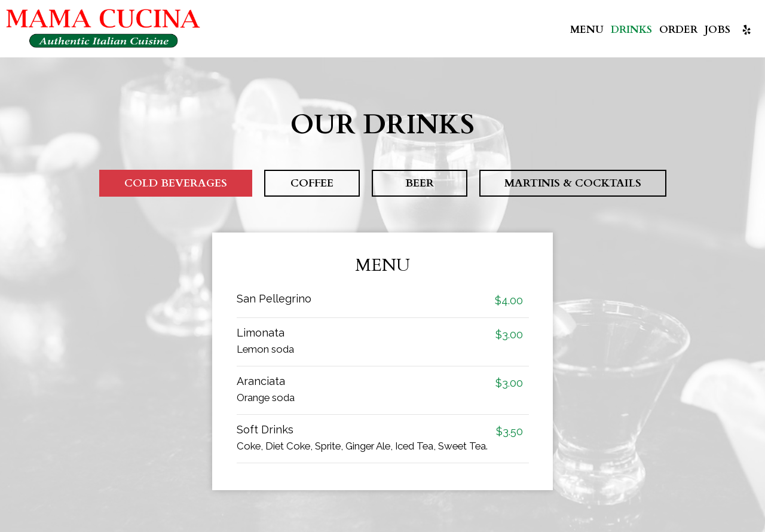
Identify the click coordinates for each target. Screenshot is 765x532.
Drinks (631, 30)
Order (678, 30)
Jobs (717, 30)
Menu (587, 30)
